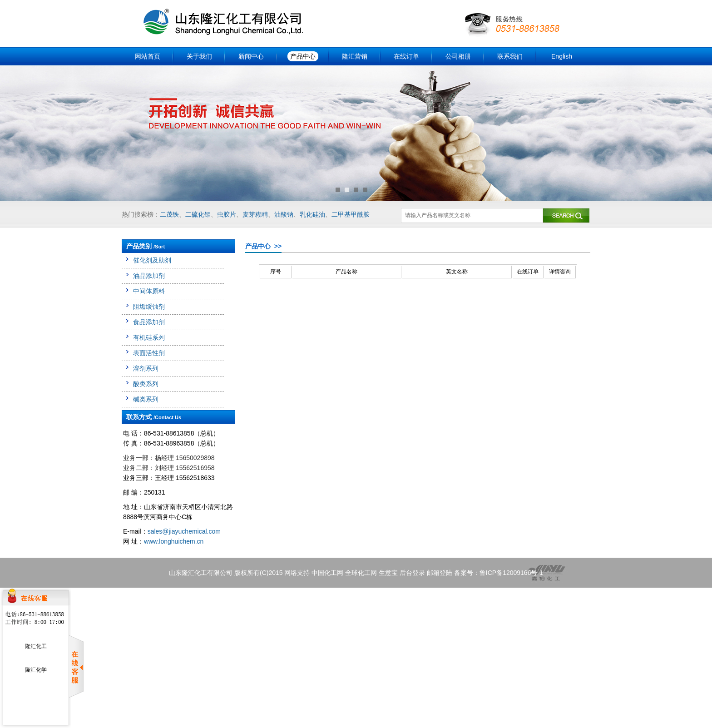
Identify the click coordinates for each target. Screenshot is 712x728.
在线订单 (406, 56)
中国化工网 (327, 573)
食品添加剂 (149, 322)
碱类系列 (146, 399)
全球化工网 (361, 573)
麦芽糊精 (255, 214)
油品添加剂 (149, 276)
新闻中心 (251, 56)
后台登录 (412, 573)
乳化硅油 (312, 214)
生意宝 (388, 573)
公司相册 (458, 56)
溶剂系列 (146, 368)
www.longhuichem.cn (174, 541)
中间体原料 (149, 291)
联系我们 (510, 56)
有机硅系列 (149, 337)
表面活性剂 (149, 353)
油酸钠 (284, 214)
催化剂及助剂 (152, 260)
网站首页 (148, 56)
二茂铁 (169, 214)
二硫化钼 (198, 214)
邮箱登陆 (440, 573)
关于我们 (199, 56)
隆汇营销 (355, 56)
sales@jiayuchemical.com (184, 531)
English (562, 56)
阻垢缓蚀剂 (149, 307)
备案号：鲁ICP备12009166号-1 (499, 573)
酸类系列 (146, 384)
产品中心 (303, 56)
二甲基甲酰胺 (351, 214)
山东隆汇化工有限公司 (201, 573)
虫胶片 (227, 214)
